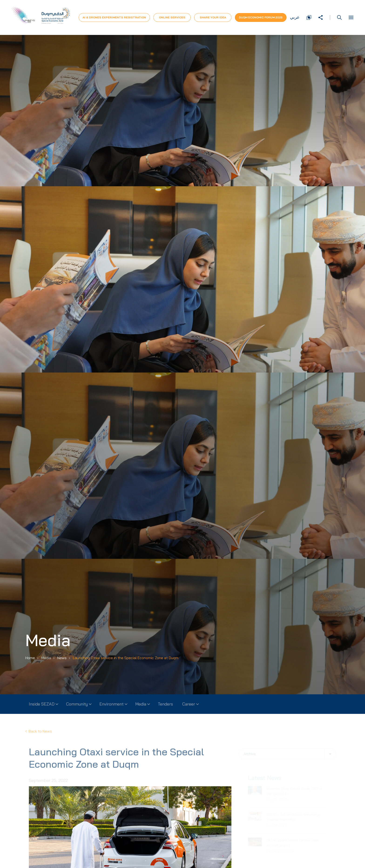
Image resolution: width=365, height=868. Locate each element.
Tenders (165, 704)
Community (77, 704)
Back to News (39, 735)
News (62, 658)
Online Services (172, 17)
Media (141, 704)
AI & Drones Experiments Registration (114, 17)
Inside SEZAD (42, 704)
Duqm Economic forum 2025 (261, 17)
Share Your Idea (213, 17)
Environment (112, 704)
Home (30, 658)
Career (189, 704)
